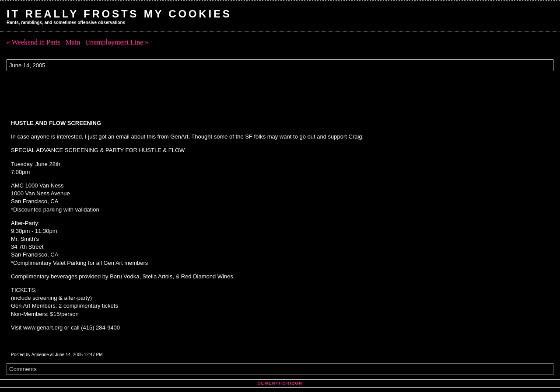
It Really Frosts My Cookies (119, 14)
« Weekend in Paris (33, 42)
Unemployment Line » (117, 42)
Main (73, 42)
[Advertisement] (166, 95)
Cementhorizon (280, 383)
